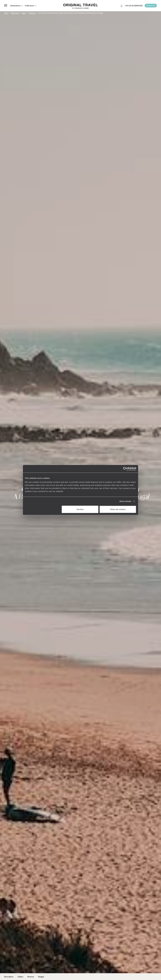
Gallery (20, 977)
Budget (41, 977)
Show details (125, 501)
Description (9, 977)
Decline (80, 509)
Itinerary (31, 977)
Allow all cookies (118, 509)
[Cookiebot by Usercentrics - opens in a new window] (125, 469)
